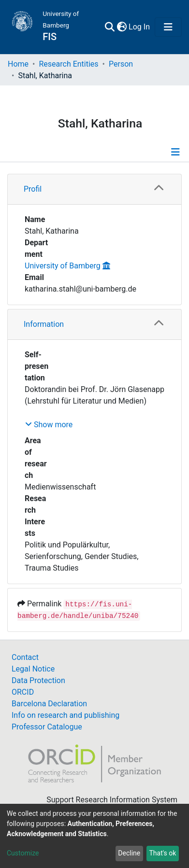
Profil (33, 189)
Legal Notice (33, 669)
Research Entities (68, 64)
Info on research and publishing (65, 715)
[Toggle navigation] (168, 27)
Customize (23, 853)
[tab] (94, 189)
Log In (140, 27)
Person (121, 64)
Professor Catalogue (47, 727)
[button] (122, 27)
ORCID (23, 692)
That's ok (162, 853)
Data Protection (38, 680)
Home (18, 64)
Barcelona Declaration (49, 704)
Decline (129, 853)
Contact (25, 657)
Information (44, 324)
